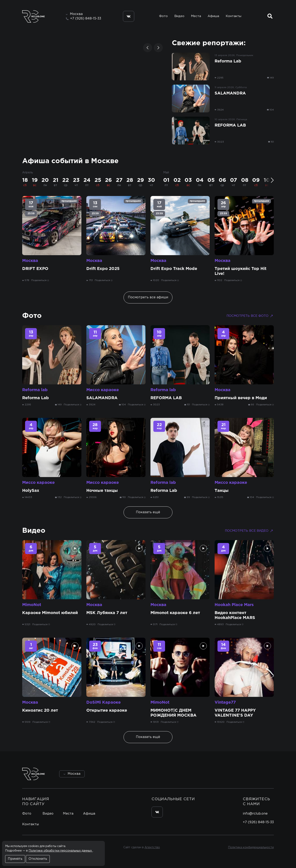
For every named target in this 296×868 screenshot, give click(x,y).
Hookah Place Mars (234, 605)
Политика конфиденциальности (251, 847)
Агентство (152, 847)
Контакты (234, 16)
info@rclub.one (255, 814)
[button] (148, 48)
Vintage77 (225, 702)
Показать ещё (148, 512)
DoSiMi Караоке (103, 702)
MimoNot (32, 605)
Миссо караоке (103, 390)
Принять (15, 859)
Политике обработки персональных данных (61, 851)
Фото (163, 16)
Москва (30, 261)
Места (196, 16)
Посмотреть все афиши (148, 297)
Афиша (213, 16)
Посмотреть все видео (249, 531)
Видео (179, 16)
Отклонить (38, 859)
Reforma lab (35, 390)
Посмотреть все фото (250, 316)
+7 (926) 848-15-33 (86, 19)
